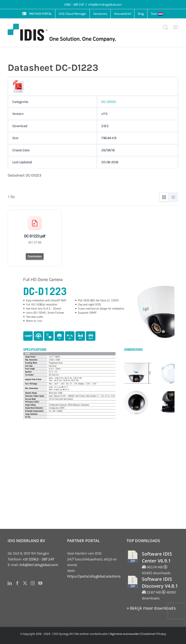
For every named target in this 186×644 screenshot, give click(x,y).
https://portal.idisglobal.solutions (94, 576)
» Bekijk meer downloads (151, 608)
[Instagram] (33, 583)
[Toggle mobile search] (165, 27)
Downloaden (35, 256)
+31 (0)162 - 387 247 (38, 559)
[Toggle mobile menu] (176, 27)
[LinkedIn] (10, 583)
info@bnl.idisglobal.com (105, 4)
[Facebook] (17, 583)
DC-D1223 (109, 102)
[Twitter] (25, 583)
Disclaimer (148, 634)
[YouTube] (40, 583)
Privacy (161, 634)
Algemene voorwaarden (125, 634)
